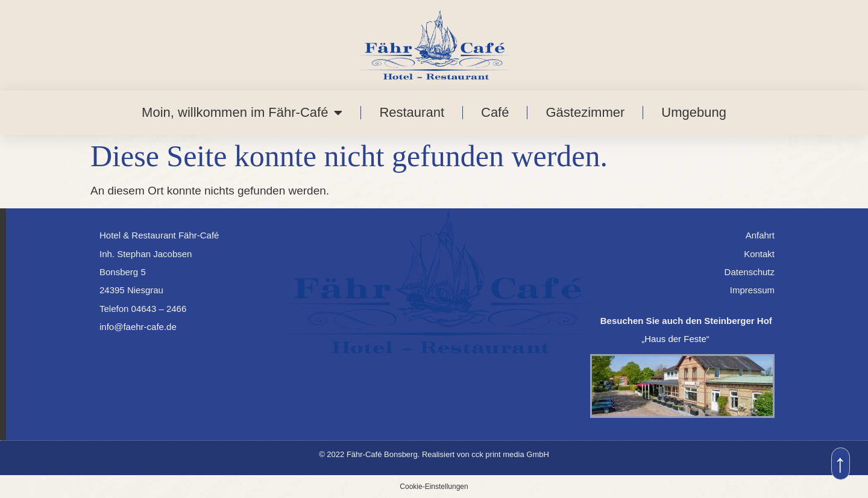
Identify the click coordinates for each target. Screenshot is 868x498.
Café (495, 112)
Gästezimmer (585, 112)
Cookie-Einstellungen (434, 487)
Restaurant (412, 112)
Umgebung (694, 112)
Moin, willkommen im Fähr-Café (242, 113)
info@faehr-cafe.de (138, 327)
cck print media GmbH (510, 454)
